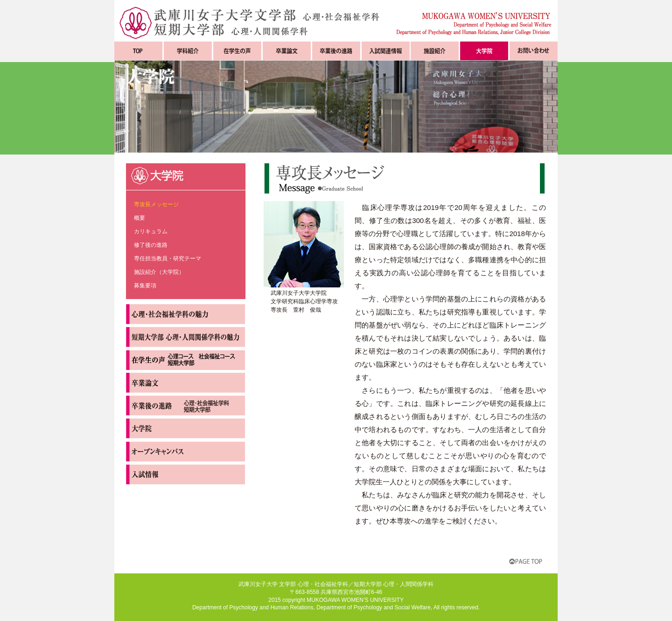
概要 (140, 218)
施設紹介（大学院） (159, 272)
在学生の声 (237, 51)
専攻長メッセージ (156, 204)
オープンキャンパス (185, 451)
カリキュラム (151, 231)
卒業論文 (287, 51)
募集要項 (145, 286)
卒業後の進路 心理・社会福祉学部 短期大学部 (185, 406)
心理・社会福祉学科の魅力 (185, 314)
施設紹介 (435, 51)
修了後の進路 (151, 245)
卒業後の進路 (336, 51)
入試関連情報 (386, 51)
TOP (138, 51)
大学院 (484, 51)
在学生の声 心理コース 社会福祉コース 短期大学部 (185, 360)
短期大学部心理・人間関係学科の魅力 (185, 337)
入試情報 (185, 474)
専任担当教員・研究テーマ (168, 258)
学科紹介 (188, 51)
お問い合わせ (534, 51)
